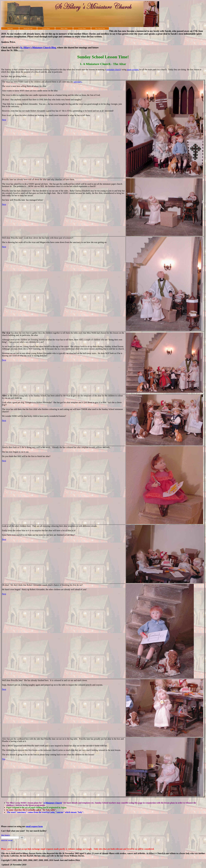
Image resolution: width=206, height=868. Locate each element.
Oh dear (5, 585)
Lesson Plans (46, 28)
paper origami (133, 70)
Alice (4, 396)
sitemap (10, 840)
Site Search (5, 835)
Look (4, 526)
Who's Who (64, 28)
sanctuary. (78, 82)
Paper (9, 808)
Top (4, 759)
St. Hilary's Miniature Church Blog (38, 48)
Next (4, 120)
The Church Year (100, 28)
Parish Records (28, 28)
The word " (12, 812)
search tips (4, 840)
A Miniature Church (53, 803)
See (8, 803)
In (7, 810)
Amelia (5, 447)
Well (4, 238)
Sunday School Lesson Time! (103, 57)
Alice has (6, 739)
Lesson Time (82, 28)
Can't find (6, 831)
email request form (34, 826)
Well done (7, 680)
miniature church (113, 70)
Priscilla (6, 179)
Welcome (10, 28)
